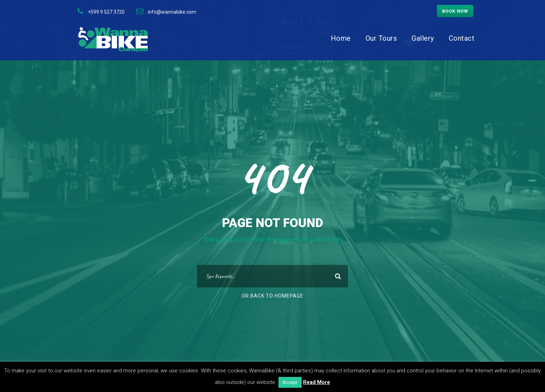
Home (341, 38)
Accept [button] (290, 382)
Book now (455, 11)
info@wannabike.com (172, 12)
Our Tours (381, 38)
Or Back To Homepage (272, 296)
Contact (462, 38)
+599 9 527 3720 (106, 12)
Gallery (423, 38)
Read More (317, 382)
